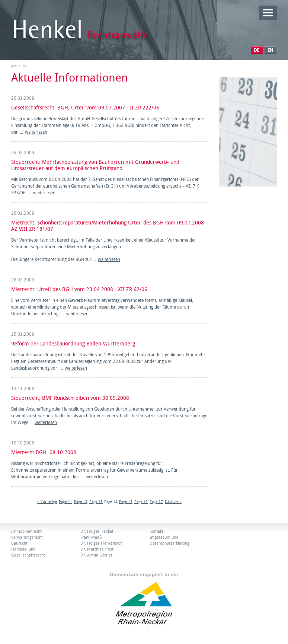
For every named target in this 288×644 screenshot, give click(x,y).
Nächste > (173, 502)
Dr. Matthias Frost (97, 549)
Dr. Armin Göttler (96, 555)
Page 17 (156, 502)
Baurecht (19, 543)
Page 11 (65, 502)
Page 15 (126, 502)
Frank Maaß (91, 537)
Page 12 (81, 502)
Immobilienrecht (26, 531)
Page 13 (96, 502)
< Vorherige (47, 502)
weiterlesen (36, 132)
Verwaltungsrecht (27, 537)
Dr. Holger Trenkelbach (101, 543)
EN (270, 50)
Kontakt (156, 531)
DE (256, 50)
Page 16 (141, 502)
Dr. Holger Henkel (97, 531)
